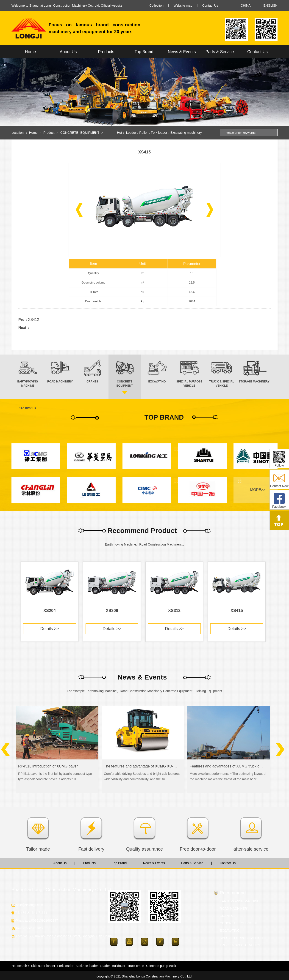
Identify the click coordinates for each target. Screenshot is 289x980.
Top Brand (144, 52)
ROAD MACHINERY (234, 909)
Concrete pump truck (161, 966)
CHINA (246, 5)
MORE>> (258, 490)
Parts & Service (220, 52)
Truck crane (136, 966)
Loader (131, 133)
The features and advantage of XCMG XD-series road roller (141, 766)
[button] (79, 210)
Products (106, 52)
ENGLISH (271, 5)
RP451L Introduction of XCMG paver (48, 766)
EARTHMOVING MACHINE (239, 901)
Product (49, 133)
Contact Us (210, 5)
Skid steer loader (43, 966)
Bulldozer (119, 966)
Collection (157, 5)
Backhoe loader (87, 966)
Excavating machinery (186, 133)
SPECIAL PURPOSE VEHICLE (242, 938)
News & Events (182, 52)
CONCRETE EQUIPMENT (80, 133)
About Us (68, 52)
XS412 (33, 320)
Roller (143, 133)
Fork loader (159, 133)
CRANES (226, 916)
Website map (183, 5)
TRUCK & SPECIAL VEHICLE (241, 945)
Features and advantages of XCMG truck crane (227, 766)
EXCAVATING (230, 931)
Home (30, 52)
